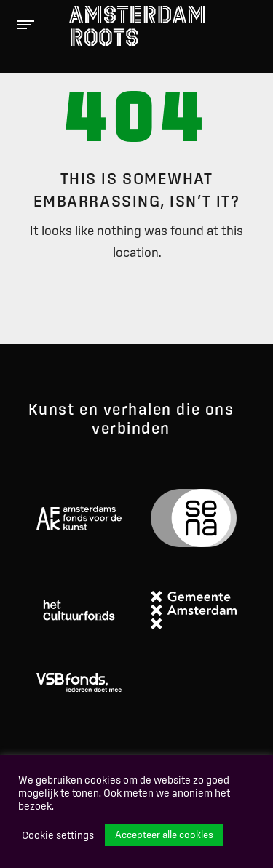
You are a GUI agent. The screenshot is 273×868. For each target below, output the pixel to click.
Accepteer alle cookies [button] (164, 835)
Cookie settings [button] (58, 835)
